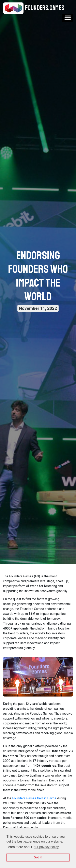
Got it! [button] (38, 857)
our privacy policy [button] (46, 847)
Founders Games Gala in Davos (34, 798)
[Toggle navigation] (67, 18)
